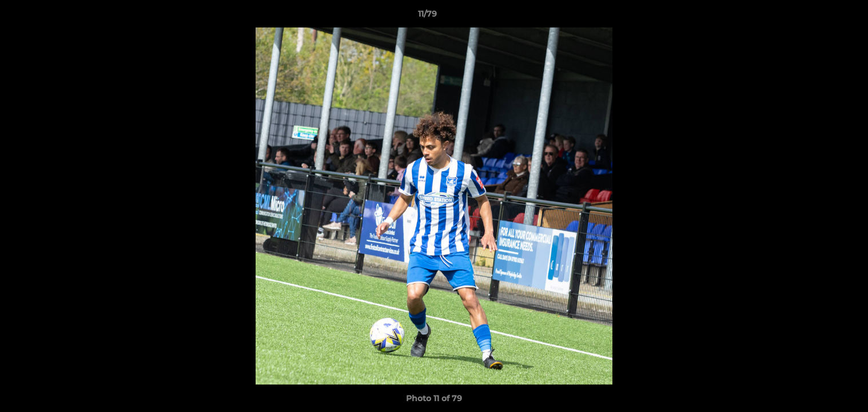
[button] (820, 17)
